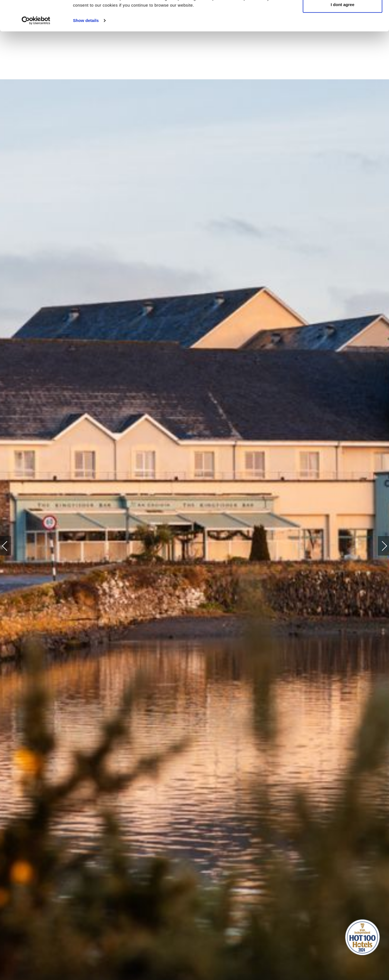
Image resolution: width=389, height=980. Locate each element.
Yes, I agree (343, 15)
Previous (10, 546)
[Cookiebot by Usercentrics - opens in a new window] (36, 49)
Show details (86, 49)
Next (379, 543)
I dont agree (342, 33)
